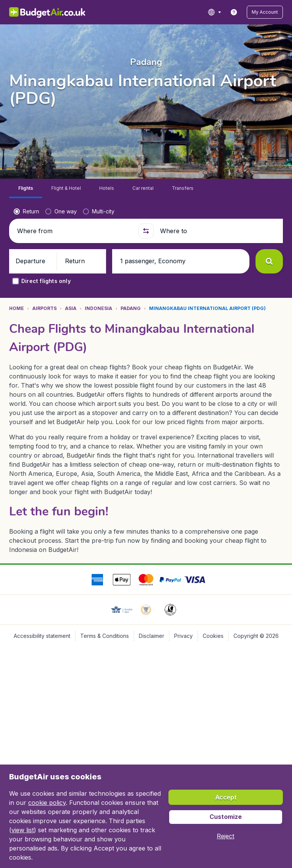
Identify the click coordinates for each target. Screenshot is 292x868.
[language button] (222, 12)
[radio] (26, 192)
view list (23, 830)
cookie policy (47, 803)
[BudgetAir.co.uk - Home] (42, 12)
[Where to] (217, 211)
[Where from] (75, 211)
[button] (269, 12)
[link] (242, 12)
